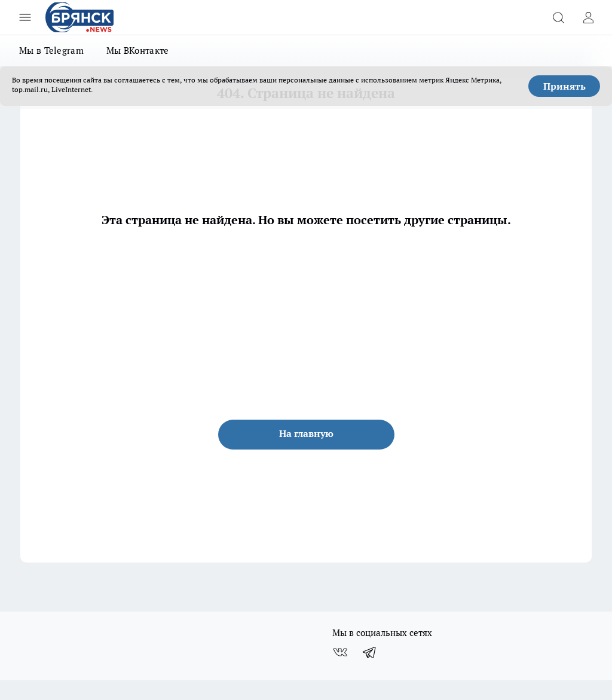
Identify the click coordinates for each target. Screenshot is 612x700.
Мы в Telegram (51, 51)
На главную (306, 433)
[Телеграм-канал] (370, 652)
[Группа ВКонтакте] (340, 652)
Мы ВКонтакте (138, 51)
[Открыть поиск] (558, 17)
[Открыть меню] (25, 17)
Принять (564, 86)
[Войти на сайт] (588, 17)
